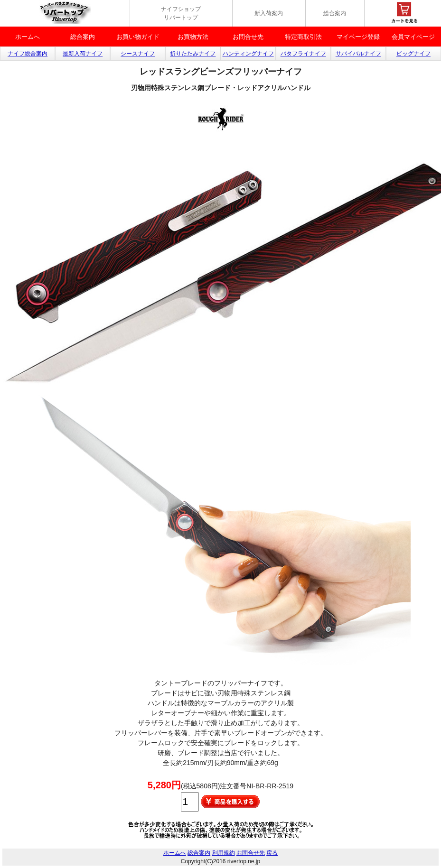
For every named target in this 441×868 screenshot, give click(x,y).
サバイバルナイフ (358, 54)
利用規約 (224, 853)
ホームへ (28, 37)
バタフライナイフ (303, 54)
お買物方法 (193, 37)
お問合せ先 (248, 37)
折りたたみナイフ (193, 54)
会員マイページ (413, 37)
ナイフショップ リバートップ (181, 13)
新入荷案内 (269, 13)
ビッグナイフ (413, 54)
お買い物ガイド (138, 37)
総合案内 (335, 13)
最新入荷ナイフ (83, 54)
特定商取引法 (303, 37)
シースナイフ (138, 54)
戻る (272, 853)
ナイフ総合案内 (28, 54)
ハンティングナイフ (248, 54)
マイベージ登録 (358, 37)
